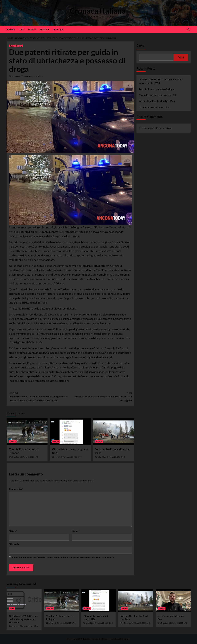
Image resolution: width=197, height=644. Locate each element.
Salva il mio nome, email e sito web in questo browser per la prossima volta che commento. (63, 557)
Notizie (11, 29)
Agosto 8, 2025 (28, 626)
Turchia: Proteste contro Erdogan (157, 89)
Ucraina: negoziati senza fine (154, 107)
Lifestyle (58, 29)
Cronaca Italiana (98, 11)
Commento (16, 489)
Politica (45, 29)
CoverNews (108, 639)
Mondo (32, 29)
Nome (13, 531)
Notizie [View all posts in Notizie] (19, 46)
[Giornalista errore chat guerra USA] (70, 432)
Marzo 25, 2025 (28, 457)
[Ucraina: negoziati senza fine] (173, 601)
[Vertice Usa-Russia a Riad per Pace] (114, 432)
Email (76, 531)
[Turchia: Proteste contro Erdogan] (27, 432)
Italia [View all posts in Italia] (12, 46)
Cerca (140, 45)
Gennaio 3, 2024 (31, 76)
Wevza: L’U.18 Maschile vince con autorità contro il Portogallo (101, 396)
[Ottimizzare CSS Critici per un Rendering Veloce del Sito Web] (24, 601)
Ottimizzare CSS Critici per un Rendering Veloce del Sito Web (161, 81)
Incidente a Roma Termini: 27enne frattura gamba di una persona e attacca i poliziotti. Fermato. (40, 396)
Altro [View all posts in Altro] (12, 609)
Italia (22, 29)
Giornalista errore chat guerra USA (157, 95)
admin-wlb (16, 76)
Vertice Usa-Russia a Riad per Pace (157, 101)
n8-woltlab (15, 457)
